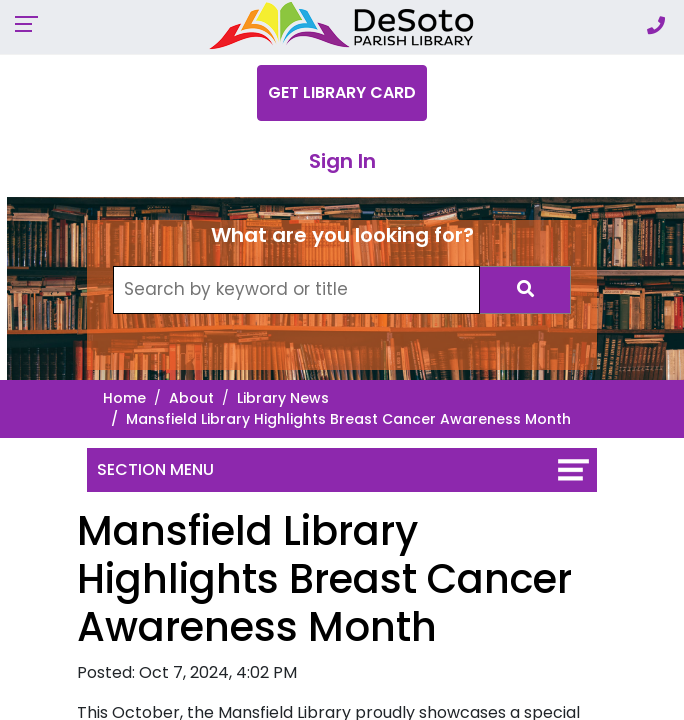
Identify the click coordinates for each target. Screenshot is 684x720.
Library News (283, 398)
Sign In (342, 161)
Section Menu (155, 469)
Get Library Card (342, 92)
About (191, 398)
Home (124, 398)
